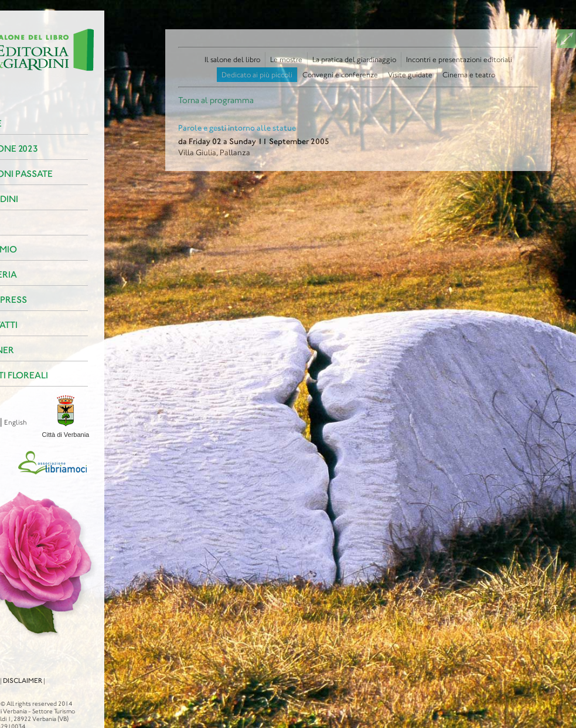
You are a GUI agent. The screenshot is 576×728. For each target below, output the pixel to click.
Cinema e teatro (469, 75)
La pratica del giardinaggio (354, 59)
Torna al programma (216, 100)
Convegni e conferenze (340, 75)
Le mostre (286, 59)
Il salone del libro (232, 59)
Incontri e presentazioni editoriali (459, 59)
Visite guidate (410, 75)
